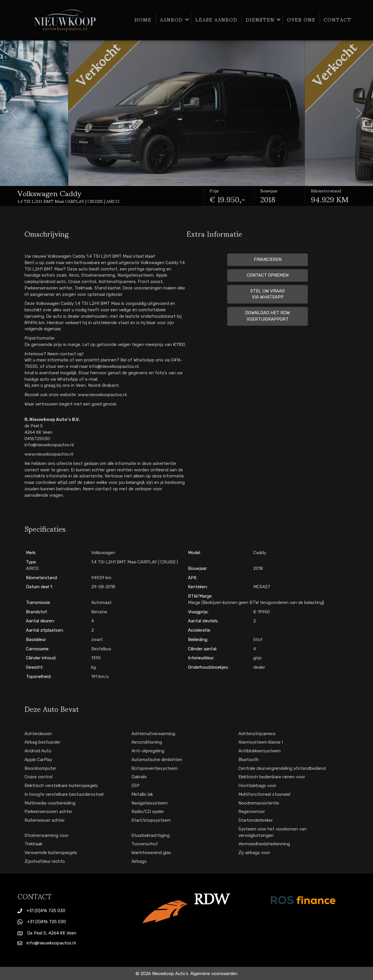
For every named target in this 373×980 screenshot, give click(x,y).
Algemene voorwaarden (214, 974)
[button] (187, 20)
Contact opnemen (268, 275)
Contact (338, 20)
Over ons (301, 20)
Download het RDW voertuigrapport (268, 316)
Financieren (268, 259)
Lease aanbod (217, 20)
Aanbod (171, 20)
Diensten (260, 20)
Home (143, 20)
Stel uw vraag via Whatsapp (268, 294)
